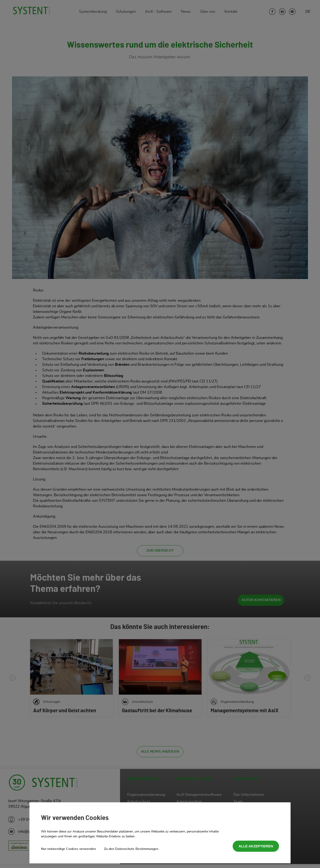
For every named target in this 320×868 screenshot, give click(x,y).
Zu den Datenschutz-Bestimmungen (131, 849)
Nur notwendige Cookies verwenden (68, 849)
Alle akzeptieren (256, 846)
